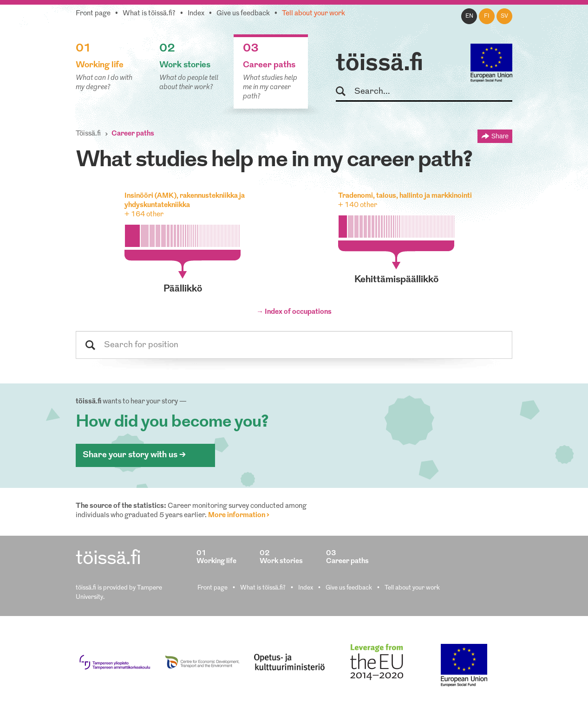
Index (196, 14)
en (469, 16)
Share (500, 136)
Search (345, 92)
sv (504, 16)
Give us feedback (243, 14)
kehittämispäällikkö (396, 280)
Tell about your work (314, 14)
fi (487, 16)
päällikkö (183, 289)
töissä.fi (379, 64)
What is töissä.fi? (149, 14)
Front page (93, 14)
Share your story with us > (134, 455)
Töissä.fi (88, 134)
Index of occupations (298, 312)
